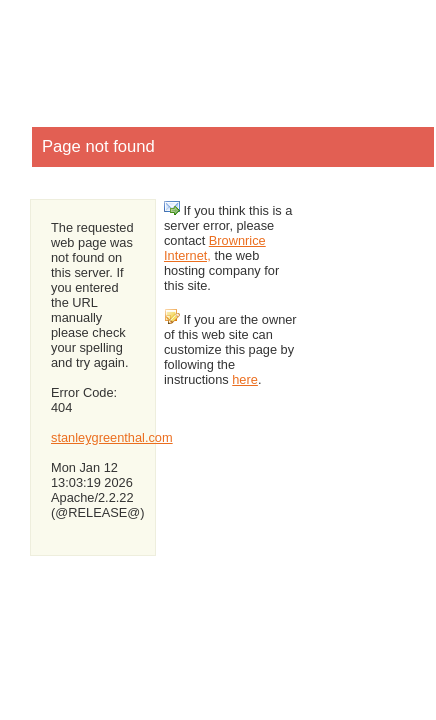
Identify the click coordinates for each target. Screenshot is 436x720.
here (245, 379)
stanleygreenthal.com (112, 437)
